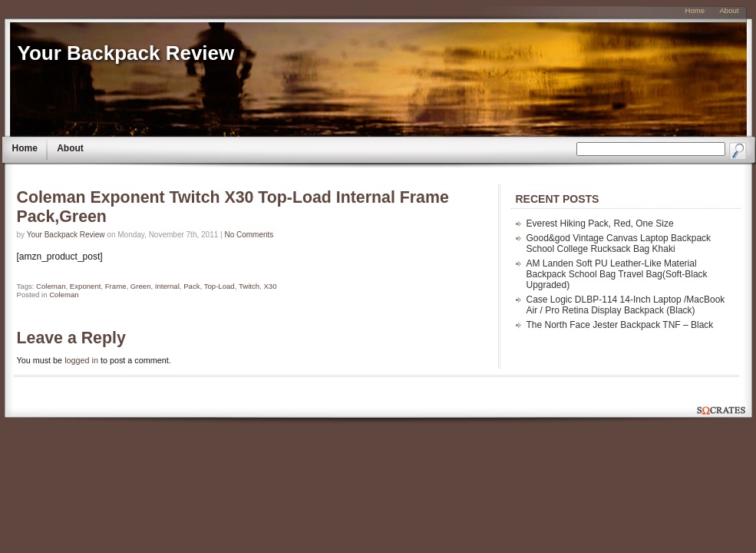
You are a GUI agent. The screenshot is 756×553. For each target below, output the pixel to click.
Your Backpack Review (126, 53)
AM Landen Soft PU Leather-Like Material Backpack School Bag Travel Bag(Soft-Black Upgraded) (617, 274)
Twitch (249, 286)
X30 (270, 286)
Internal (167, 286)
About (70, 148)
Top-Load (220, 286)
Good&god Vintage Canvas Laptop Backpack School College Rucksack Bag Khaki (619, 243)
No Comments (249, 235)
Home (25, 148)
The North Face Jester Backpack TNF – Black (620, 325)
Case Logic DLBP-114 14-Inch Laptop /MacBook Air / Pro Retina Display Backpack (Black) (626, 305)
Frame (116, 286)
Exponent (86, 286)
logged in (81, 360)
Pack (191, 286)
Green (141, 286)
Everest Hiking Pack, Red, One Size (600, 224)
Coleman (51, 286)
